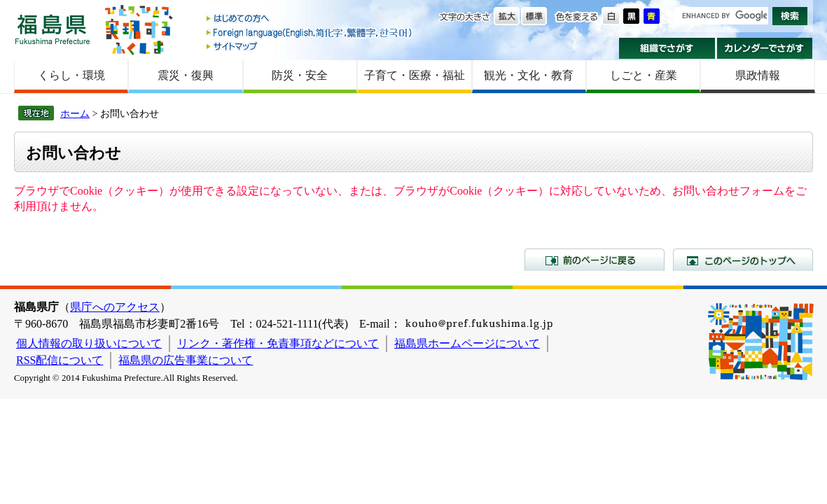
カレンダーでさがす (765, 48)
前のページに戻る (595, 260)
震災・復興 (186, 75)
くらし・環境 (71, 75)
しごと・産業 (644, 75)
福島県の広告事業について (186, 360)
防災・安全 (300, 75)
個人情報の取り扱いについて (89, 343)
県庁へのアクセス (115, 307)
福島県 (53, 29)
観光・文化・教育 (529, 75)
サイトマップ (310, 46)
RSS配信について (60, 360)
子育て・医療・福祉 (415, 75)
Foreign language (310, 33)
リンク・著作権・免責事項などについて (278, 343)
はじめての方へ (310, 19)
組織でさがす (667, 48)
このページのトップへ (743, 260)
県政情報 (758, 75)
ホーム (75, 113)
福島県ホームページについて (467, 343)
